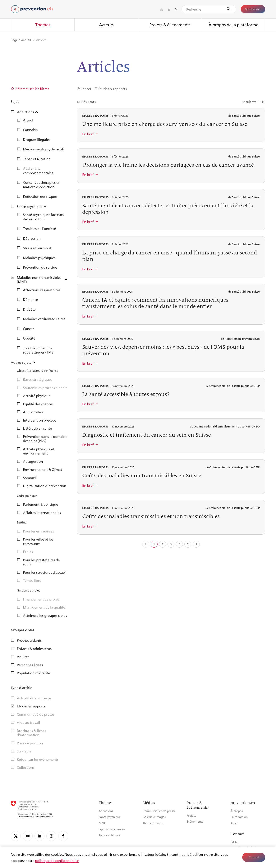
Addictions (106, 811)
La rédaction (239, 817)
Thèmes (43, 24)
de (162, 9)
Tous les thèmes (109, 835)
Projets (191, 815)
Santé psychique (110, 817)
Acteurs (106, 24)
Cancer (86, 89)
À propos (237, 811)
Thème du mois (153, 823)
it (169, 9)
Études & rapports (113, 89)
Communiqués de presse (159, 811)
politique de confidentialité (57, 860)
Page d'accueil (21, 40)
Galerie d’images (154, 817)
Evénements (195, 821)
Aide (234, 823)
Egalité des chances (112, 829)
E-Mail (235, 842)
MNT (102, 823)
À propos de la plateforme (233, 24)
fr (176, 9)
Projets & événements (170, 24)
